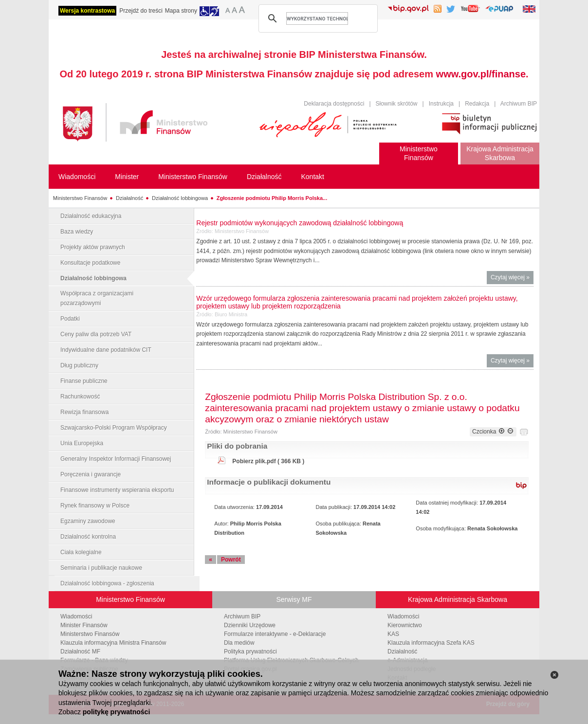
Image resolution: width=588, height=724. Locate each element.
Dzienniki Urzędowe (250, 625)
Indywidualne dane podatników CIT (106, 350)
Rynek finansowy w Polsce (95, 506)
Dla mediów (239, 643)
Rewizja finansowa (84, 412)
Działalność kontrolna (88, 537)
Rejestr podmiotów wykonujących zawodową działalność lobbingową (300, 223)
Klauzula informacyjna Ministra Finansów (113, 643)
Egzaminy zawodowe (88, 521)
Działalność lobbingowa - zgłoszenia (107, 583)
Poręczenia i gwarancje (91, 474)
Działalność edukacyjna (91, 216)
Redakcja (477, 104)
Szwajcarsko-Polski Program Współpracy (114, 428)
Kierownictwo (405, 625)
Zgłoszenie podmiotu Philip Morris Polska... (272, 198)
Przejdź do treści (141, 11)
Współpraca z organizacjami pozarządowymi (97, 298)
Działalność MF (80, 652)
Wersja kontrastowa (87, 11)
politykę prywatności (116, 712)
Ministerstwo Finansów (80, 198)
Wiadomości (76, 616)
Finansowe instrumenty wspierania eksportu (117, 490)
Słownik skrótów (397, 104)
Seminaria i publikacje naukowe (101, 568)
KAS (393, 634)
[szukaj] (317, 18)
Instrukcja (441, 104)
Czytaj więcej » (512, 279)
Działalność (129, 198)
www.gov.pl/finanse (481, 74)
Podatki (70, 319)
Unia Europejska (82, 443)
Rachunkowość (80, 397)
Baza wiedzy (77, 232)
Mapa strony (181, 11)
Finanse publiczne (84, 381)
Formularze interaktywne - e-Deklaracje (275, 634)
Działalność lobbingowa (180, 198)
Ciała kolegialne (81, 552)
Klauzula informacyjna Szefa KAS (431, 643)
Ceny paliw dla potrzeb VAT (96, 334)
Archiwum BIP (519, 104)
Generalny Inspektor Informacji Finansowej (116, 459)
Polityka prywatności (250, 652)
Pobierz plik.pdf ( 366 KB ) (268, 461)
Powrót (231, 560)
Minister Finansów (84, 625)
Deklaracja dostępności (334, 104)
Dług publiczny (79, 365)
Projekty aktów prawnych (93, 247)
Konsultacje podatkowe (90, 263)
